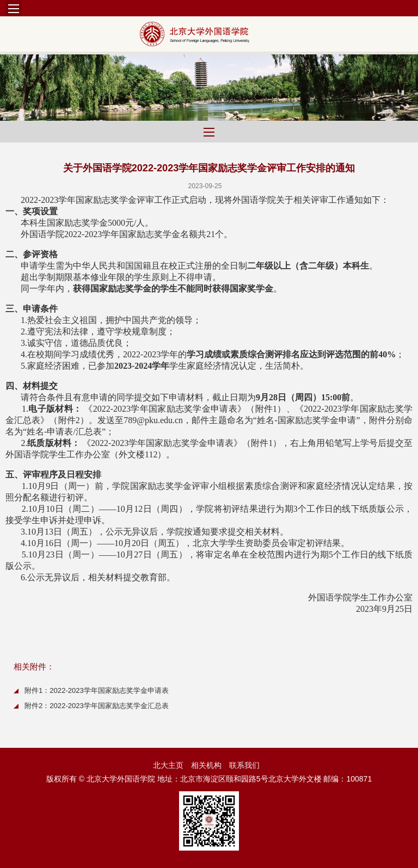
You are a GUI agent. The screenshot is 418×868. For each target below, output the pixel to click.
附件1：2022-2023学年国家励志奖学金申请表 (97, 690)
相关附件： (34, 666)
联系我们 (244, 765)
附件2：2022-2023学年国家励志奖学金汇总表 (97, 706)
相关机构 (206, 765)
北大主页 (168, 765)
